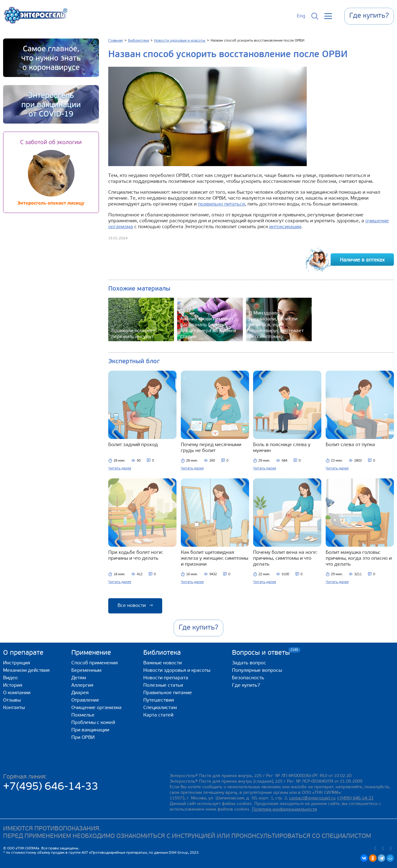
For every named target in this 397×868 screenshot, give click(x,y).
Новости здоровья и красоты (177, 671)
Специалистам (160, 708)
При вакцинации (90, 730)
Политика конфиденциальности (284, 809)
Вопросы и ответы (261, 653)
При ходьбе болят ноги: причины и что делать (136, 556)
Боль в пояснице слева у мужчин (282, 448)
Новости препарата (166, 678)
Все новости (135, 606)
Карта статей (158, 715)
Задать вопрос (249, 663)
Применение (91, 653)
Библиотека (162, 653)
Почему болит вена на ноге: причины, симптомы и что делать (285, 558)
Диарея (80, 693)
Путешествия (159, 700)
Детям (79, 678)
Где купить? (246, 685)
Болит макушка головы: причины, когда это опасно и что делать (359, 558)
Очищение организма (96, 708)
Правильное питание (168, 693)
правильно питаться (221, 204)
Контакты (14, 708)
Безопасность (248, 678)
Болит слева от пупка (350, 445)
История (13, 685)
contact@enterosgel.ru (312, 798)
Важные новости (163, 663)
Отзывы (12, 700)
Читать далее (120, 468)
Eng (301, 16)
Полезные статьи (163, 685)
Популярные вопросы (257, 671)
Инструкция (17, 663)
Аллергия (82, 685)
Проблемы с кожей (93, 723)
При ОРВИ (83, 738)
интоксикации (285, 227)
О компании (17, 693)
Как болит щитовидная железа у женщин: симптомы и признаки (214, 558)
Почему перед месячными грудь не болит (211, 448)
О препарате (23, 653)
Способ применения (95, 663)
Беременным (86, 671)
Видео (10, 678)
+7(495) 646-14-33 (51, 787)
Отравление (85, 700)
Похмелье (83, 715)
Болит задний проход (133, 445)
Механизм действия (26, 671)
